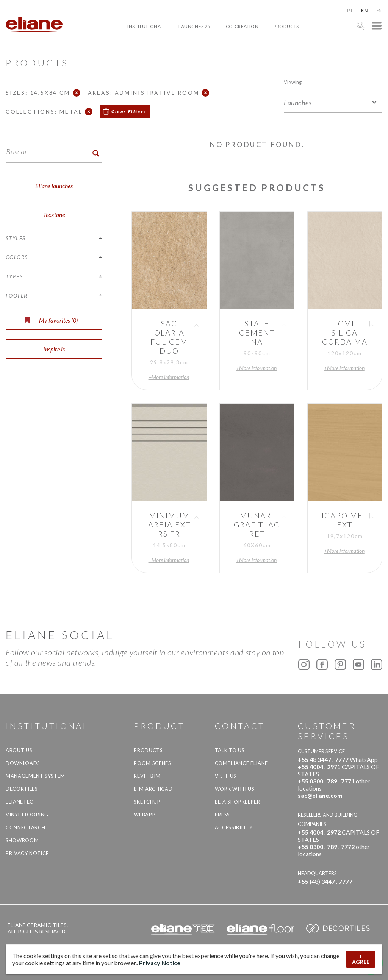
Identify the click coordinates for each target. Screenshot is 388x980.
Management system (35, 776)
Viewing (293, 82)
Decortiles (22, 789)
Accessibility (234, 827)
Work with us (235, 789)
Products (286, 26)
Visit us (226, 776)
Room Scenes (152, 763)
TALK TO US (230, 750)
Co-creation (242, 26)
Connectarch (25, 827)
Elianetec (20, 802)
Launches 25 (195, 26)
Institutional (145, 26)
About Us (19, 750)
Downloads (23, 763)
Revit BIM (147, 776)
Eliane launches (54, 186)
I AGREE (361, 959)
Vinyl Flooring (27, 815)
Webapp (145, 815)
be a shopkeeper (238, 802)
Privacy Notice (27, 853)
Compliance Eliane (241, 763)
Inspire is (54, 349)
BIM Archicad (153, 789)
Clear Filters (129, 112)
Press (222, 815)
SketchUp (147, 802)
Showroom (22, 840)
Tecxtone (54, 215)
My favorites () (51, 320)
